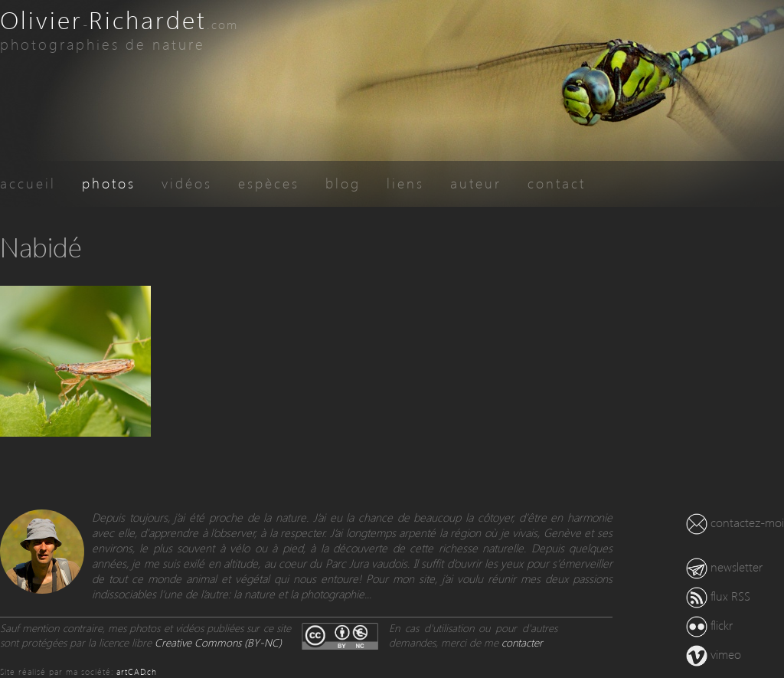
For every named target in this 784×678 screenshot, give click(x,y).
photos (109, 183)
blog (343, 183)
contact (557, 183)
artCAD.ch (137, 671)
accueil (28, 183)
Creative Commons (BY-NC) (218, 642)
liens (405, 183)
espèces (269, 183)
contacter (522, 642)
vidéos (187, 183)
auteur (476, 183)
